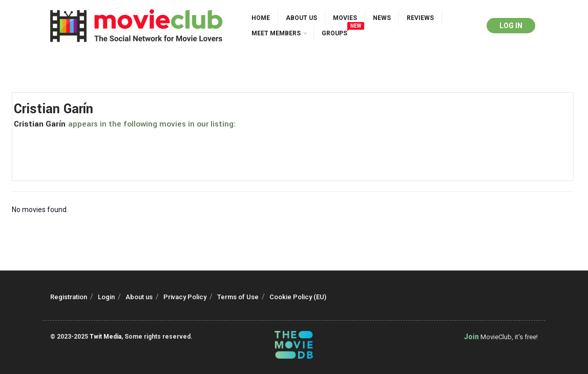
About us (301, 18)
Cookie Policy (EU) (298, 297)
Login (106, 297)
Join (471, 337)
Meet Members (276, 33)
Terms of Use (238, 297)
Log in (511, 26)
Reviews (420, 18)
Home (261, 18)
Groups (337, 31)
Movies (345, 18)
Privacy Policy (185, 297)
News (382, 18)
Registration (69, 297)
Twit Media (106, 337)
